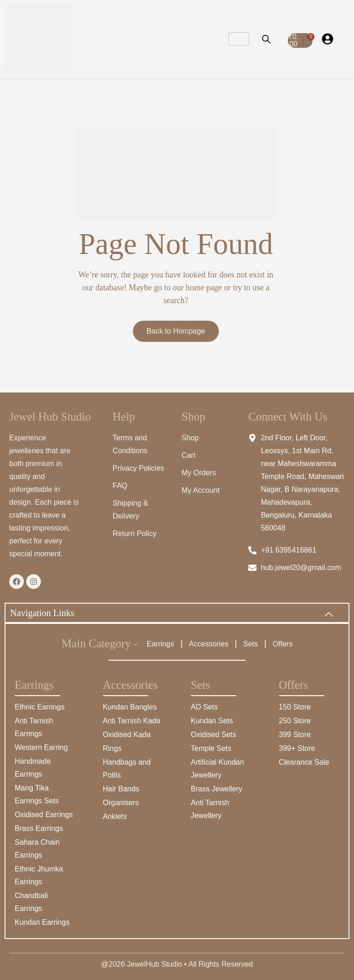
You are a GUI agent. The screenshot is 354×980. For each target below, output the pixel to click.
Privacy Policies (138, 468)
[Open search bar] (266, 39)
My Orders (199, 473)
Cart (188, 455)
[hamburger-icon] (239, 39)
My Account (201, 490)
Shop (190, 438)
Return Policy (134, 533)
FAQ (120, 486)
